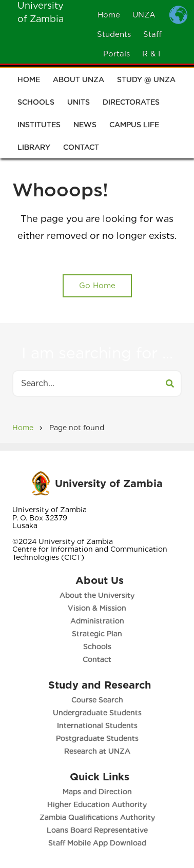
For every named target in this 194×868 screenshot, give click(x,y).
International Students (97, 725)
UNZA (144, 15)
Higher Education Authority (97, 804)
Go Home (97, 286)
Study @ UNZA (146, 82)
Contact (81, 149)
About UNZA (79, 82)
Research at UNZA (97, 751)
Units (79, 104)
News (85, 127)
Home (109, 15)
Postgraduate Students (97, 738)
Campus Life (134, 127)
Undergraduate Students (97, 713)
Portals (117, 54)
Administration (97, 621)
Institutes (39, 127)
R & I (151, 54)
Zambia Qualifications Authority (97, 817)
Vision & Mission (97, 608)
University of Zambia (109, 483)
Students (114, 34)
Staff (152, 34)
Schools (36, 104)
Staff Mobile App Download (97, 843)
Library (34, 149)
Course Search (97, 700)
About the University (97, 595)
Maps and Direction (97, 792)
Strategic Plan (97, 634)
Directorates (131, 104)
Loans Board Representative (97, 830)
